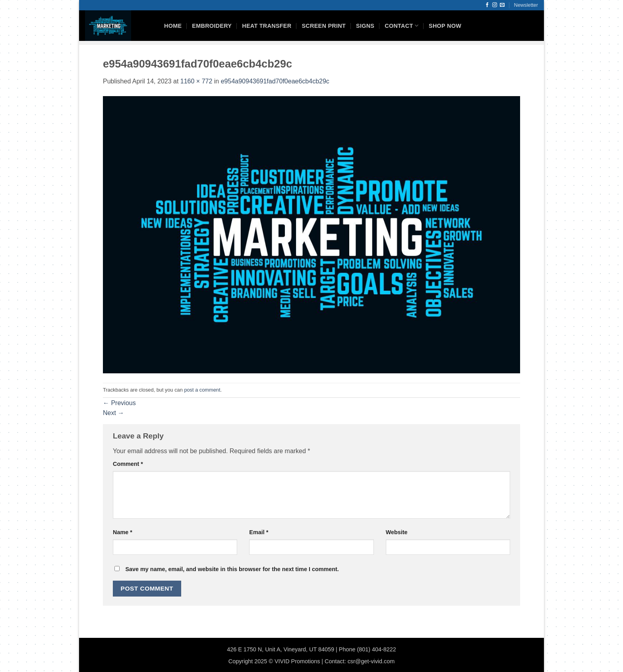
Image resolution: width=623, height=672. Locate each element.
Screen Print (324, 26)
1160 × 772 (196, 81)
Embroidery (212, 26)
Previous (119, 403)
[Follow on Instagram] (495, 5)
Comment (128, 464)
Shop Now (445, 26)
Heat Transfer (267, 26)
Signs (365, 26)
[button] (526, 5)
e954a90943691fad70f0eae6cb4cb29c (275, 81)
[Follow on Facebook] (487, 5)
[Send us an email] (502, 5)
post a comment (202, 390)
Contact (401, 26)
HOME (173, 26)
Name (123, 532)
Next (113, 413)
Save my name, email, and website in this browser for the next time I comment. (232, 569)
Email (259, 532)
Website (397, 532)
